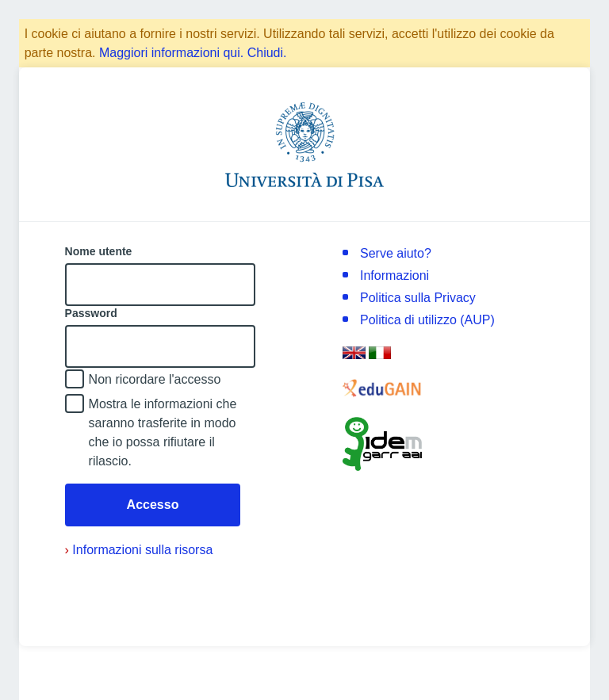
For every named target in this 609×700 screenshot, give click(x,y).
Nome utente (99, 251)
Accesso (153, 505)
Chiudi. (267, 53)
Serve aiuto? (396, 253)
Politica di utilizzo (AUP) (427, 320)
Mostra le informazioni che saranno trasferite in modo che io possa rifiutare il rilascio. (163, 432)
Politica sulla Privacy (418, 298)
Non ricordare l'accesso (155, 379)
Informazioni (395, 275)
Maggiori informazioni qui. (171, 53)
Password (91, 313)
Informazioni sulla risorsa (139, 550)
